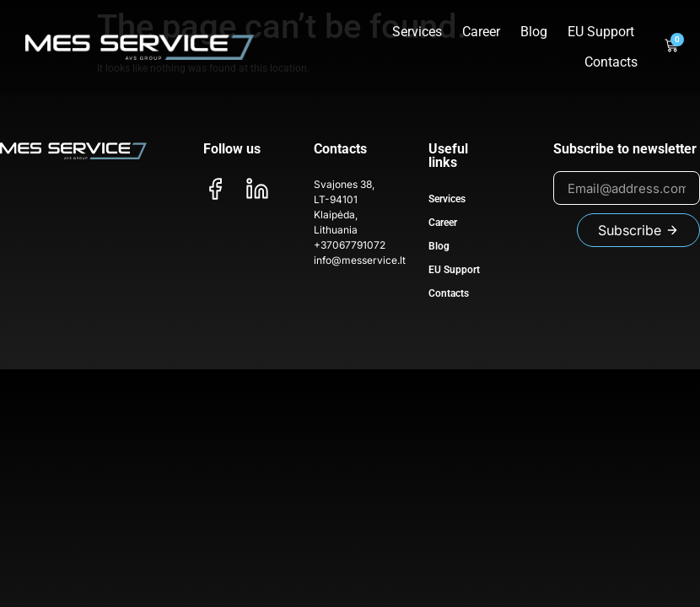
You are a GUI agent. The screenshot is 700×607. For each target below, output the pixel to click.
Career (481, 32)
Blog (534, 32)
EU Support (601, 32)
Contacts (611, 62)
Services (417, 32)
